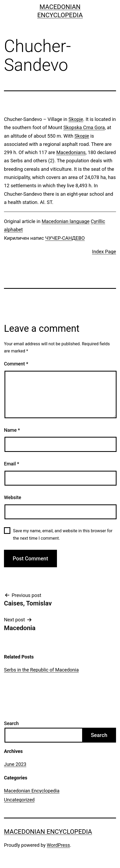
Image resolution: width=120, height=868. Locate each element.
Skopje (76, 119)
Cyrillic (98, 221)
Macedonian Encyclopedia (32, 791)
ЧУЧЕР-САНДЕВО (65, 238)
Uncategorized (19, 800)
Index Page (104, 252)
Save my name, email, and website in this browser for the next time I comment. (63, 534)
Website (13, 497)
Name (12, 430)
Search (11, 723)
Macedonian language (66, 221)
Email (12, 464)
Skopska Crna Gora (84, 127)
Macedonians (71, 152)
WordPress (58, 845)
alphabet (13, 230)
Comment (16, 364)
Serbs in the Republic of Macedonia (41, 670)
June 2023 (15, 764)
